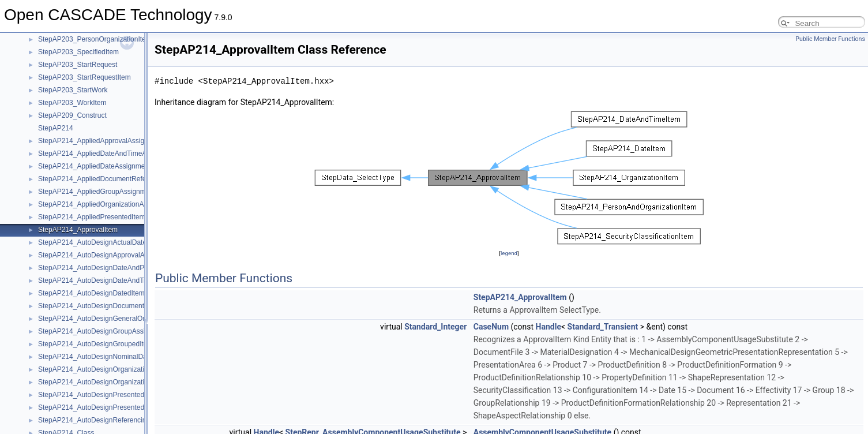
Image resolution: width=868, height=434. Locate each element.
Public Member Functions (830, 39)
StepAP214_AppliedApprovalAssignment (101, 141)
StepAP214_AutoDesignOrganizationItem (102, 382)
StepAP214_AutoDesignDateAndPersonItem (107, 268)
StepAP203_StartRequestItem (84, 77)
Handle (548, 327)
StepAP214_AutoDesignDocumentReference (107, 306)
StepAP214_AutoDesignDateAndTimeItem (103, 280)
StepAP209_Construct (72, 115)
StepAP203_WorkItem (72, 103)
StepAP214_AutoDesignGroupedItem (95, 344)
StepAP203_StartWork (73, 90)
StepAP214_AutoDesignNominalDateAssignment (114, 357)
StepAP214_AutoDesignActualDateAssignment (110, 242)
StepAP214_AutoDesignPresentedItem (98, 395)
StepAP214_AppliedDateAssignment (94, 166)
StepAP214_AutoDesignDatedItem (91, 293)
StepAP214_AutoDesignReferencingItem (101, 420)
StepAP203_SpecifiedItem (78, 52)
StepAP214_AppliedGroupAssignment (97, 192)
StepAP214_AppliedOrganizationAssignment (107, 204)
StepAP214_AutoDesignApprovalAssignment (107, 255)
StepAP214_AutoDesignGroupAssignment (103, 331)
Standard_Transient (603, 327)
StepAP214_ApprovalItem (78, 230)
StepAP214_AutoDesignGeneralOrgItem (100, 319)
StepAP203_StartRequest (78, 65)
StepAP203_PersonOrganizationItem (95, 39)
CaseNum (491, 327)
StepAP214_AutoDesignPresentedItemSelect (108, 407)
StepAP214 (56, 128)
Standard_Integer (435, 327)
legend (509, 253)
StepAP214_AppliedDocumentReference (101, 179)
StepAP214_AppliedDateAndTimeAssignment (108, 154)
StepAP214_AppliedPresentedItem (91, 217)
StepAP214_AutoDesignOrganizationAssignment (113, 369)
